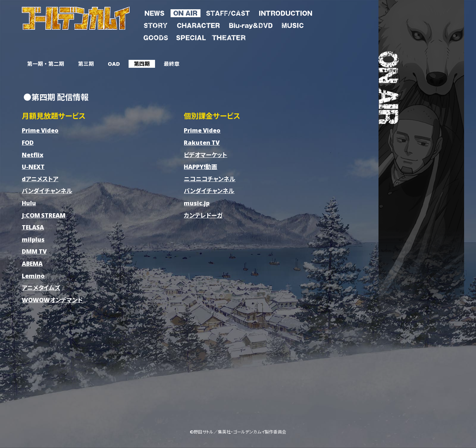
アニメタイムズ (41, 287)
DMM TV (34, 251)
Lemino (33, 276)
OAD (114, 64)
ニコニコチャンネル (210, 179)
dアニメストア (40, 179)
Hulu (29, 203)
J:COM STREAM (44, 215)
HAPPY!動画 (200, 166)
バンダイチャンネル (47, 191)
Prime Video (40, 130)
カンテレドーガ (203, 215)
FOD (28, 142)
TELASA (33, 227)
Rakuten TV (202, 142)
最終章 (172, 64)
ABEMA (32, 263)
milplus (33, 239)
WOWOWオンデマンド (52, 300)
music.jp (197, 203)
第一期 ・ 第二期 (46, 64)
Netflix (33, 155)
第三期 (86, 64)
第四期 (142, 64)
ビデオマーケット (205, 155)
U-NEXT (33, 166)
